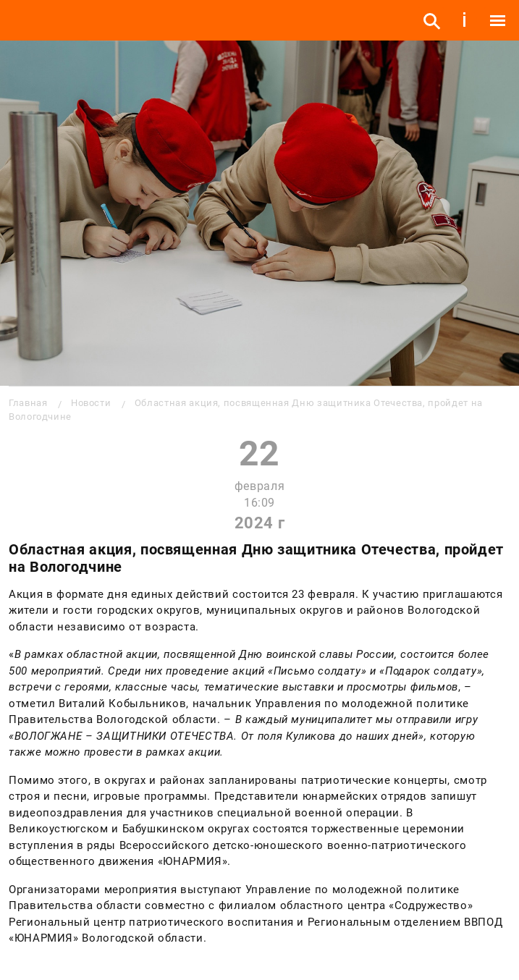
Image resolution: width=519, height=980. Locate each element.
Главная (28, 403)
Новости (91, 403)
